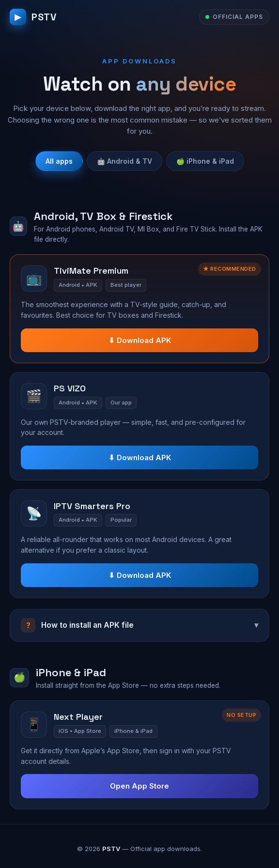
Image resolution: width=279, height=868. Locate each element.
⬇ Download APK (140, 340)
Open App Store (139, 786)
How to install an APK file (139, 625)
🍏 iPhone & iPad (205, 161)
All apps (59, 161)
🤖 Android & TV (124, 161)
